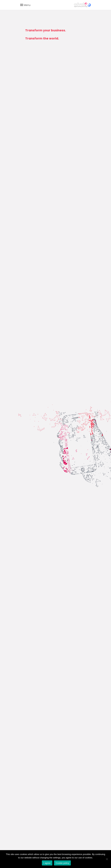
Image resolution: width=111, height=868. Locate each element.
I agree (47, 863)
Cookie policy (62, 863)
